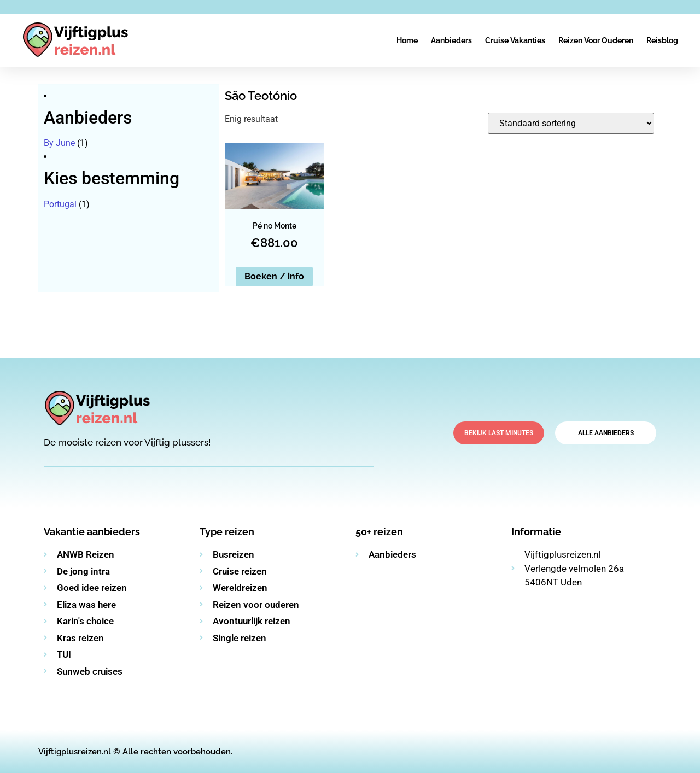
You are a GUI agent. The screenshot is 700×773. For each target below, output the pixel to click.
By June (59, 143)
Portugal (60, 204)
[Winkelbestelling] (571, 123)
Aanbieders (451, 40)
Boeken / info (274, 276)
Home (407, 40)
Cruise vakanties (515, 40)
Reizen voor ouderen (596, 40)
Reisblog (662, 40)
